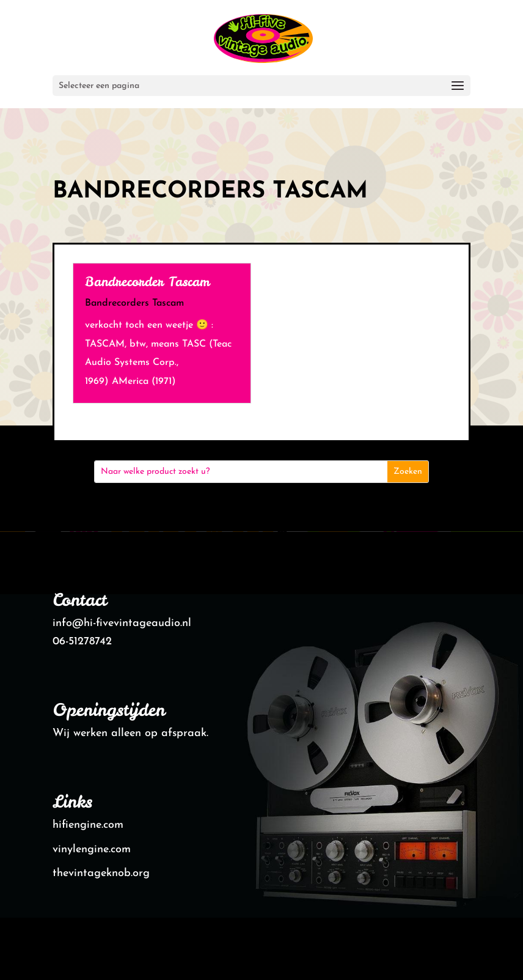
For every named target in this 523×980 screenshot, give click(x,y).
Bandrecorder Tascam (147, 282)
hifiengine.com (88, 825)
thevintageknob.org (101, 873)
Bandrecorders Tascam (134, 303)
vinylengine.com (92, 849)
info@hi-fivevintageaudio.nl (122, 623)
